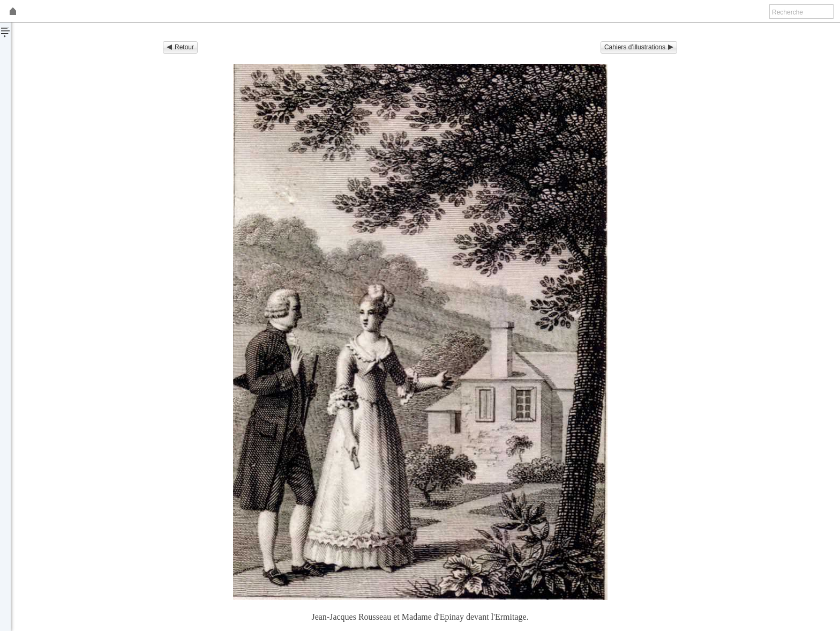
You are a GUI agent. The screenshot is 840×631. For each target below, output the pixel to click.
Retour (180, 47)
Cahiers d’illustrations (639, 47)
